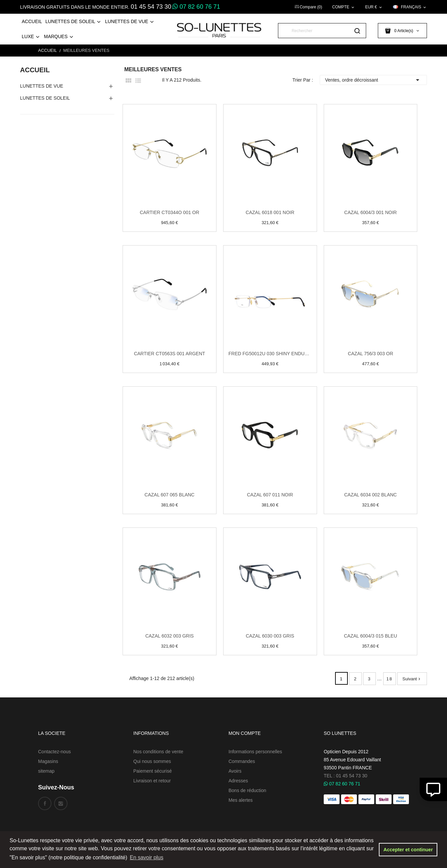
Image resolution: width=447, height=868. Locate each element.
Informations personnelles (255, 752)
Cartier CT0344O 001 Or (169, 212)
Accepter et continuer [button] (408, 850)
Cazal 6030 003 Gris (270, 636)
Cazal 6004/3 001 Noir (370, 212)
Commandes (242, 761)
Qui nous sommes (152, 761)
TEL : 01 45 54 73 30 (345, 776)
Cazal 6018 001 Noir (270, 212)
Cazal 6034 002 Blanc (370, 495)
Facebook (45, 803)
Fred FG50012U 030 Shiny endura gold (270, 354)
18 (389, 679)
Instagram (61, 803)
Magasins (48, 761)
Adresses (238, 781)
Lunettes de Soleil (45, 98)
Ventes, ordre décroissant (373, 80)
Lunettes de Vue (42, 86)
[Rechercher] (322, 31)
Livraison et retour (152, 781)
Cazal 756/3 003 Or (370, 354)
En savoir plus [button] (146, 857)
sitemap (46, 771)
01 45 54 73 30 (151, 7)
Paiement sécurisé (153, 771)
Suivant (412, 679)
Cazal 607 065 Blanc (170, 495)
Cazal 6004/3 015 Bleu (370, 636)
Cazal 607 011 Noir (270, 495)
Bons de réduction (247, 790)
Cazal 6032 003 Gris (170, 636)
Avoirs (235, 771)
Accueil (35, 70)
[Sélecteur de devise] (374, 7)
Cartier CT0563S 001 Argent (170, 354)
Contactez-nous (54, 752)
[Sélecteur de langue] (410, 7)
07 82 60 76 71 (196, 7)
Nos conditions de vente (158, 752)
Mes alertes (241, 800)
